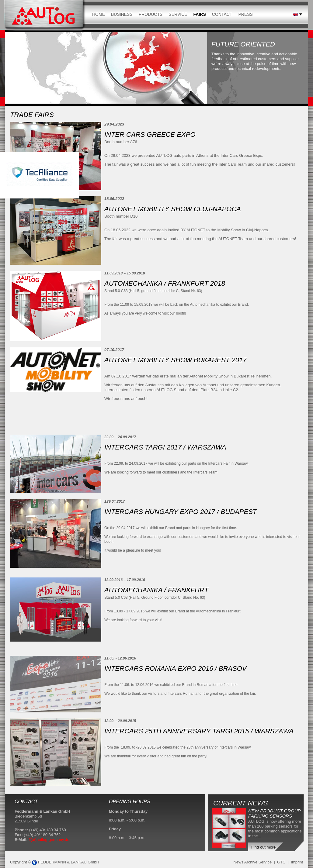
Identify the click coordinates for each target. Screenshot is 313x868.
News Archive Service (252, 862)
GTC (281, 862)
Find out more (263, 847)
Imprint (297, 862)
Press (245, 14)
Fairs (200, 14)
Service (178, 14)
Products (151, 14)
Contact (222, 14)
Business (122, 14)
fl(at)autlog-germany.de (49, 840)
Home (99, 14)
